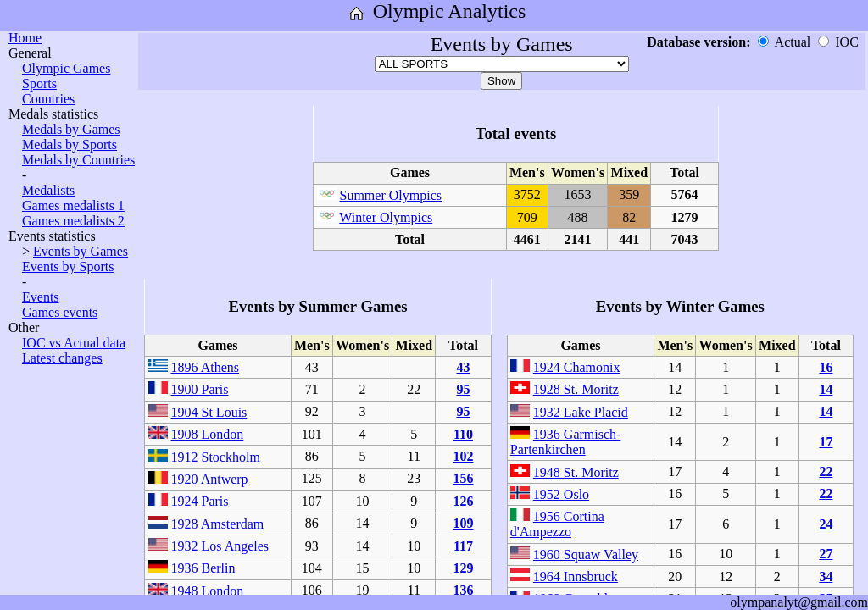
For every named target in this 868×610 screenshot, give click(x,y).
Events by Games (81, 251)
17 (826, 442)
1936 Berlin (203, 568)
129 (463, 568)
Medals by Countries (78, 160)
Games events (60, 312)
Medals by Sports (70, 144)
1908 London (208, 434)
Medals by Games (71, 129)
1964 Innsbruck (576, 577)
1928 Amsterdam (218, 524)
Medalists (48, 190)
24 (826, 524)
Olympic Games (66, 68)
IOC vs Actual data (74, 343)
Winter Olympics (386, 217)
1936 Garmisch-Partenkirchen (566, 442)
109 (463, 523)
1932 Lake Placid (581, 412)
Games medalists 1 (73, 205)
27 (826, 554)
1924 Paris (200, 501)
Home (25, 38)
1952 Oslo (561, 494)
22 (826, 471)
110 (463, 434)
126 (463, 501)
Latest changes (62, 358)
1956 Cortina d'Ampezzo (557, 524)
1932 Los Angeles (220, 546)
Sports (39, 83)
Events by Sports (68, 266)
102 (463, 456)
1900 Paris (200, 389)
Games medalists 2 (73, 221)
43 (463, 367)
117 (463, 546)
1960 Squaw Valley (586, 555)
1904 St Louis (209, 412)
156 (463, 478)
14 (826, 389)
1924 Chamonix (577, 367)
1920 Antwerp (210, 479)
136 (463, 590)
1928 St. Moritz (576, 389)
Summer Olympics (391, 195)
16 (826, 367)
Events (41, 297)
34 (826, 577)
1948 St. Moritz (576, 472)
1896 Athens (205, 367)
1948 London (208, 591)
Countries (48, 99)
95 (463, 389)
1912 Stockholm (216, 457)
